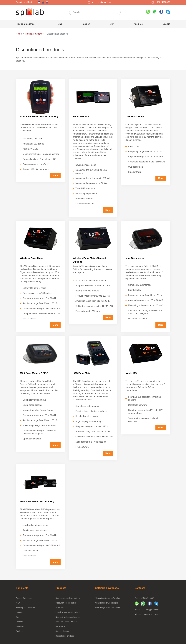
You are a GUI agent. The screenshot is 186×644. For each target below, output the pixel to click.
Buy (112, 24)
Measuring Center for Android (107, 608)
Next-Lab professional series (68, 617)
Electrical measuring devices (68, 612)
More (55, 176)
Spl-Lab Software (63, 631)
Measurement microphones (67, 603)
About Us (138, 24)
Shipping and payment (25, 608)
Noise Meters (61, 608)
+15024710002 (161, 2)
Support (86, 24)
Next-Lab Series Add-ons (66, 622)
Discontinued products (65, 636)
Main (60, 24)
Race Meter (60, 626)
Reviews (20, 622)
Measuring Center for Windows (108, 598)
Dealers (166, 24)
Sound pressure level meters (68, 598)
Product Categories (27, 24)
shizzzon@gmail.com (100, 2)
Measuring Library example (106, 603)
